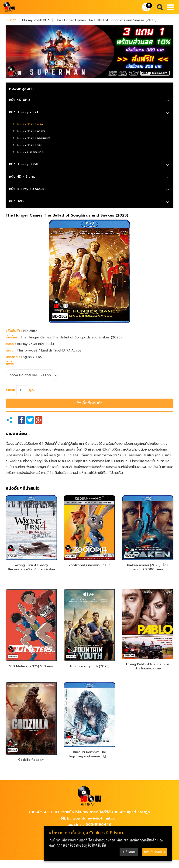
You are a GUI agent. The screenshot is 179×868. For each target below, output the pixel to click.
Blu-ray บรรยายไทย (28, 152)
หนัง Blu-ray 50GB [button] (24, 164)
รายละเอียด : (18, 434)
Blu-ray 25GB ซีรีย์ (28, 145)
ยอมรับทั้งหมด (155, 852)
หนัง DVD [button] (16, 201)
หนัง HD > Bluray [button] (22, 177)
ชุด (31, 390)
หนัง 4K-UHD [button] (19, 100)
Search (158, 8)
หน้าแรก (11, 20)
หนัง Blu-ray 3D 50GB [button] (26, 189)
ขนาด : (11, 344)
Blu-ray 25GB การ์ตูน (29, 131)
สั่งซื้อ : (11, 363)
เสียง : (11, 350)
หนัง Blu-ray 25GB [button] (23, 112)
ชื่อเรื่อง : (12, 337)
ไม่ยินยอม (129, 852)
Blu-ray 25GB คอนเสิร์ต (31, 138)
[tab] (89, 101)
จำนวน (10, 390)
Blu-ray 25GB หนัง (28, 124)
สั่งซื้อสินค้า (89, 403)
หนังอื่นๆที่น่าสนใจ (23, 489)
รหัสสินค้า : (14, 331)
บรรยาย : (13, 357)
